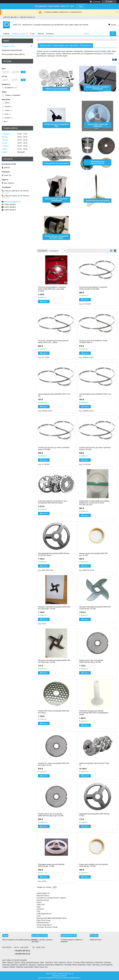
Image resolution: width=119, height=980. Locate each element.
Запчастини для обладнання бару (56, 125)
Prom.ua (70, 974)
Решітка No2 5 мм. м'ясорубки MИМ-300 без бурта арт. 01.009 (51, 815)
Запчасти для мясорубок (56, 89)
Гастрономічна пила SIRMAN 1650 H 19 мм (54, 395)
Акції (80, 6)
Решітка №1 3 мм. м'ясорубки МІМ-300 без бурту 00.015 (54, 764)
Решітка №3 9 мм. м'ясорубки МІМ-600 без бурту (54, 712)
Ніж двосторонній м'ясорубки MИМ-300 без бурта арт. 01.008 (54, 661)
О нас (32, 34)
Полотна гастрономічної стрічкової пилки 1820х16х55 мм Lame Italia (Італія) (52, 289)
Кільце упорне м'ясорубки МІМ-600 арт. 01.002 (93, 554)
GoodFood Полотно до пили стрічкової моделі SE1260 (95, 448)
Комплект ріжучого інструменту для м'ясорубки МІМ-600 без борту (52, 502)
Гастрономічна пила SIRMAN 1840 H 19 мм (95, 395)
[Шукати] (113, 34)
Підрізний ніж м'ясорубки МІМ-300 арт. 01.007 (95, 815)
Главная (6, 34)
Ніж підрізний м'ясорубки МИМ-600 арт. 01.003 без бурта (54, 554)
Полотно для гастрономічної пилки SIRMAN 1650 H (93, 341)
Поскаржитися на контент (54, 978)
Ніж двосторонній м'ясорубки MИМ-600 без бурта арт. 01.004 (54, 608)
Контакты (50, 34)
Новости (40, 34)
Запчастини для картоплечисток (98, 162)
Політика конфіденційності (72, 978)
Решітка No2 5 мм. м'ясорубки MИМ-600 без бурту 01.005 (91, 661)
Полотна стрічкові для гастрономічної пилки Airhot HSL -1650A (53, 341)
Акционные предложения (12, 50)
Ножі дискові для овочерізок (56, 163)
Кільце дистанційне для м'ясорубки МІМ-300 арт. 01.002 (93, 865)
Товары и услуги (18, 34)
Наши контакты (96, 940)
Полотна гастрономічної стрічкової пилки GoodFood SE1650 (93, 288)
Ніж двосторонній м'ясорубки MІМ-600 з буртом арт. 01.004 (95, 608)
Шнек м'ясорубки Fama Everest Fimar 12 (94, 764)
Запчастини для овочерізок (98, 201)
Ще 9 (6, 122)
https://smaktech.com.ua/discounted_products (19, 940)
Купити (45, 302)
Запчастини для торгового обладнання (56, 200)
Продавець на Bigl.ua (59, 976)
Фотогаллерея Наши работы (13, 54)
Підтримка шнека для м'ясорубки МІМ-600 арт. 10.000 (51, 865)
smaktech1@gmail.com (13, 202)
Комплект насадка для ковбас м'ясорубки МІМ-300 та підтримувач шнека (94, 713)
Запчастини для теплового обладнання (98, 88)
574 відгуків (97, 2)
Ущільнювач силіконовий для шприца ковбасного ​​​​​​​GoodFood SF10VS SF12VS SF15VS (94, 503)
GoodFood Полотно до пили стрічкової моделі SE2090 (54, 448)
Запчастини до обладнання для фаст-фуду (56, 237)
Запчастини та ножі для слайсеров (98, 125)
